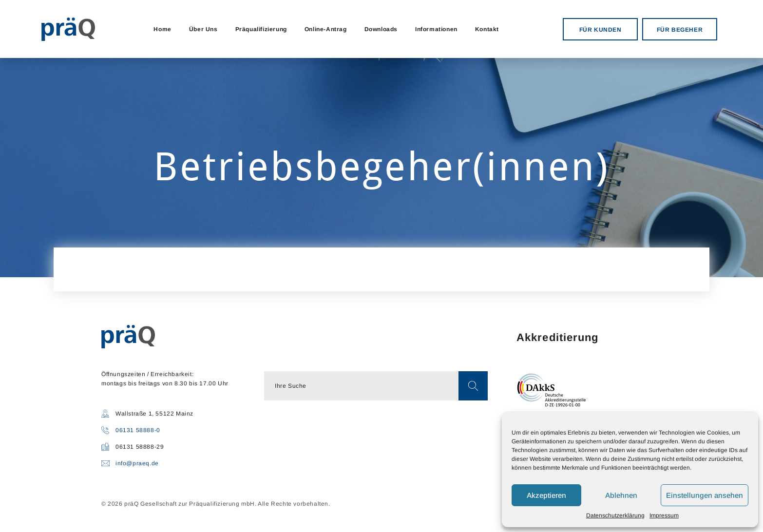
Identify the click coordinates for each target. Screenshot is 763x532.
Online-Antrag (326, 29)
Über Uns (203, 29)
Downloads (381, 29)
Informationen (436, 29)
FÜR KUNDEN (601, 30)
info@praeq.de (137, 463)
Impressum (664, 515)
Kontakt (487, 29)
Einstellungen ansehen (705, 495)
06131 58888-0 (138, 430)
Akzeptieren (546, 495)
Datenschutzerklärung (615, 515)
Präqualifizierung (261, 29)
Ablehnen (621, 495)
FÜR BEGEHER (680, 30)
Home (162, 29)
